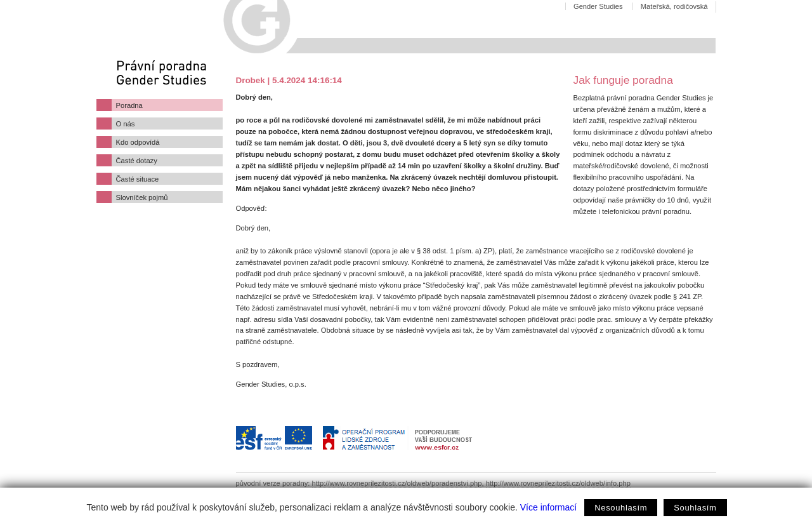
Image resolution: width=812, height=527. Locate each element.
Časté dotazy (137, 161)
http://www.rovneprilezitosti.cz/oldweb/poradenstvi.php (397, 483)
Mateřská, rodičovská (674, 6)
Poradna (129, 105)
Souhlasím (695, 508)
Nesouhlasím (621, 508)
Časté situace (138, 179)
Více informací (548, 507)
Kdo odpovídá (138, 142)
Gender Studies (598, 6)
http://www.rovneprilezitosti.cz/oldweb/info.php (558, 483)
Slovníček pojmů (142, 197)
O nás (126, 124)
